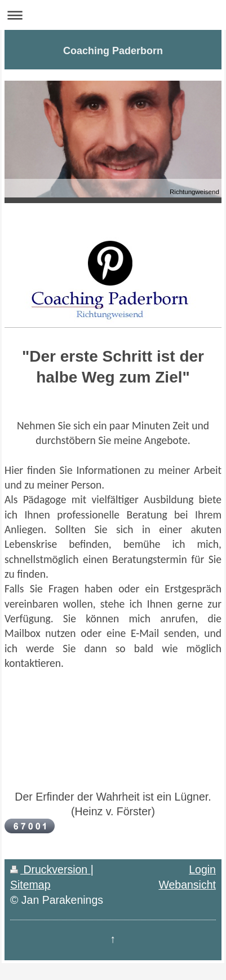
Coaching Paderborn (113, 51)
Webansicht (187, 885)
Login (202, 869)
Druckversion (50, 869)
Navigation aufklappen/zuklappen (113, 15)
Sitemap (30, 885)
